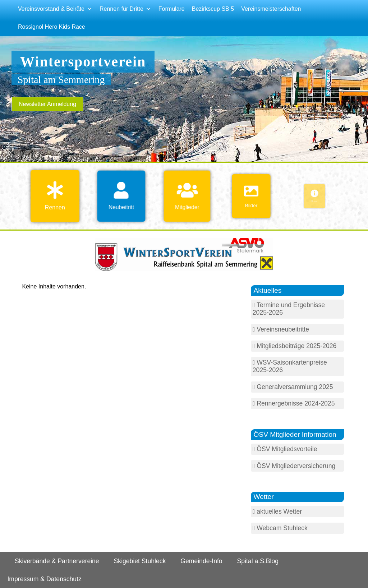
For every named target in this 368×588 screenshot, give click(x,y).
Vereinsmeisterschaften (271, 9)
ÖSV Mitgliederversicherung (296, 466)
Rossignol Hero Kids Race (52, 27)
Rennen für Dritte (125, 9)
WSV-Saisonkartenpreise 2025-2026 (290, 366)
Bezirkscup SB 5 (213, 9)
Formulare (172, 9)
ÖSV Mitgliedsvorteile (287, 449)
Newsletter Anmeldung (47, 104)
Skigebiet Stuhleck (140, 561)
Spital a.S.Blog (258, 561)
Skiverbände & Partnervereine (57, 561)
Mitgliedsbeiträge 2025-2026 (296, 346)
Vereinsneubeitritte (283, 329)
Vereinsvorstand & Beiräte (55, 9)
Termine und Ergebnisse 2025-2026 (289, 309)
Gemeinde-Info (201, 561)
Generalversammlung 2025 (295, 387)
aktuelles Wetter (279, 511)
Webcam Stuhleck (282, 528)
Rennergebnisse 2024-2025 (296, 403)
